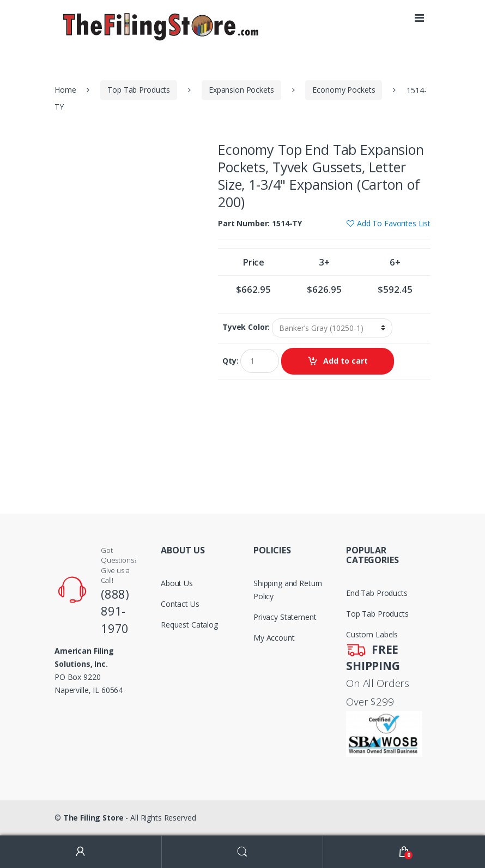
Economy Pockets (344, 90)
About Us (177, 583)
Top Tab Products (139, 90)
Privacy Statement (285, 617)
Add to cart (345, 361)
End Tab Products (377, 593)
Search (243, 852)
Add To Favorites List (394, 223)
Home (65, 90)
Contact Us (180, 604)
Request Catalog (189, 625)
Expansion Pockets (241, 90)
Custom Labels (372, 634)
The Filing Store (93, 818)
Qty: (230, 361)
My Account (274, 638)
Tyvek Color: (246, 327)
